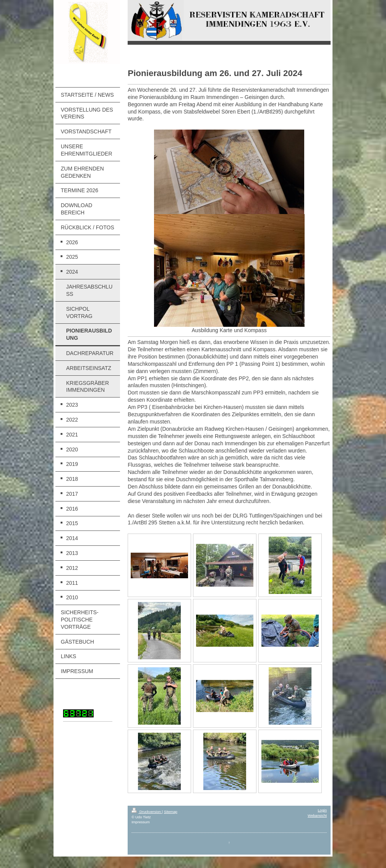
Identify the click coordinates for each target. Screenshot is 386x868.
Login (322, 810)
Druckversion (147, 812)
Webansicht (317, 815)
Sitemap (171, 812)
